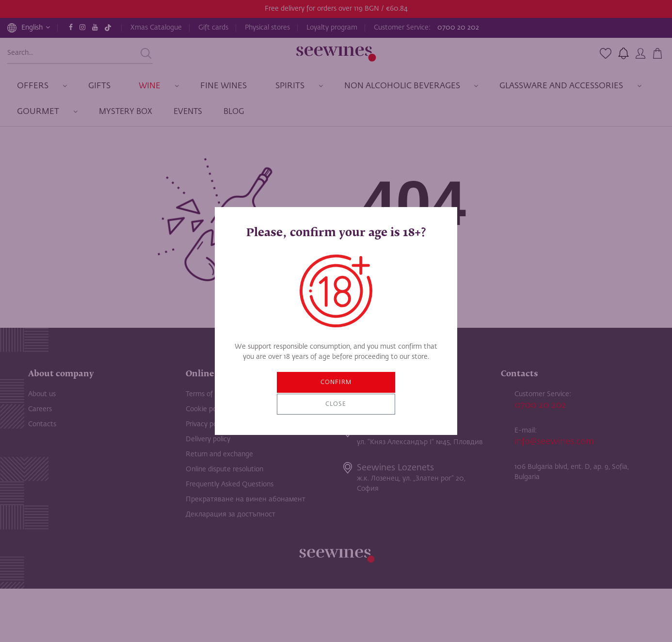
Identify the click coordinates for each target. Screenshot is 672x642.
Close (371, 394)
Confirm (301, 394)
